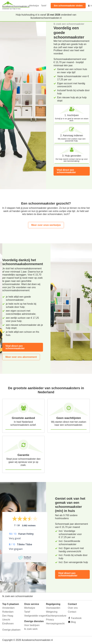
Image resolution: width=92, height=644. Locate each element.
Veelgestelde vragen (35, 616)
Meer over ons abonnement (21, 357)
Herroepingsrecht (55, 624)
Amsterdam (8, 608)
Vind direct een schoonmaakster (66, 171)
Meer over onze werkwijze (46, 225)
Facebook (76, 618)
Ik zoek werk (31, 629)
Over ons (73, 608)
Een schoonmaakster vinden (68, 6)
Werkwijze (34, 6)
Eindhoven (8, 624)
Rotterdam (8, 612)
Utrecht (6, 620)
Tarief (44, 6)
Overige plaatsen (11, 630)
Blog (73, 622)
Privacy (50, 620)
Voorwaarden (53, 608)
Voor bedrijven (32, 625)
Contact (72, 612)
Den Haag (8, 616)
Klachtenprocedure (56, 616)
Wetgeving (52, 612)
